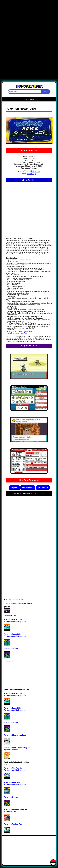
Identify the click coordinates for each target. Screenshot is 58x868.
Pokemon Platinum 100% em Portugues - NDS (16, 811)
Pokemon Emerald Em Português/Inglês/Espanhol (15, 635)
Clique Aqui (36, 172)
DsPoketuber (41, 493)
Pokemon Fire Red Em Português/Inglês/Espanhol (15, 621)
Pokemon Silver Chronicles (15, 735)
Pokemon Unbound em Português (18, 603)
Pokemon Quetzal (11, 649)
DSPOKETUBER (29, 86)
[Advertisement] (29, 14)
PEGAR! (46, 92)
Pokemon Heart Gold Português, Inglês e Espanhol (17, 749)
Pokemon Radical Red (13, 824)
